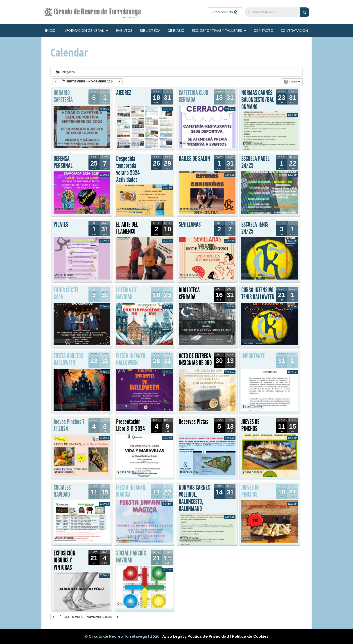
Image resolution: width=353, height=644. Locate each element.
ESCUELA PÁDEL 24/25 (255, 162)
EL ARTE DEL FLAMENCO (127, 228)
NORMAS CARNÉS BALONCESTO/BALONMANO (258, 100)
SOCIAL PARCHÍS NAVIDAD (131, 557)
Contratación (294, 31)
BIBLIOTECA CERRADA (189, 294)
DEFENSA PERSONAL (63, 162)
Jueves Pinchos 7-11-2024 (70, 425)
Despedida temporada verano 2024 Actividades (128, 169)
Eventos (124, 31)
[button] (225, 12)
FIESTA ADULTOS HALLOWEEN (68, 360)
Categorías (67, 72)
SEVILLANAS (190, 224)
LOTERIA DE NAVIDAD (126, 294)
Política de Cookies (250, 636)
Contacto (264, 31)
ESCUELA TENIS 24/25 (255, 228)
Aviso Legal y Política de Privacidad (196, 636)
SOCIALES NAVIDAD (62, 491)
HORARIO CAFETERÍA (63, 96)
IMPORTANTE (253, 356)
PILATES (61, 224)
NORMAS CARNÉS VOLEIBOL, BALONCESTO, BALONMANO (194, 498)
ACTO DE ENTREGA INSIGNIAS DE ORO (195, 360)
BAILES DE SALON (194, 159)
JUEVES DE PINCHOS (250, 425)
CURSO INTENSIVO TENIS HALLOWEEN (258, 294)
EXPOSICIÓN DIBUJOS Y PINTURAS (64, 560)
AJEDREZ (124, 93)
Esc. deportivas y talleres (219, 31)
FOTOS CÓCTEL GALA (66, 294)
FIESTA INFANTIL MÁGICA (131, 491)
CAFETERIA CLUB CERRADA (193, 96)
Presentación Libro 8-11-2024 (130, 425)
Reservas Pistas (193, 422)
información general (85, 31)
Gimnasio (176, 31)
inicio (50, 31)
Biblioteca (150, 31)
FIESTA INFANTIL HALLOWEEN (131, 360)
